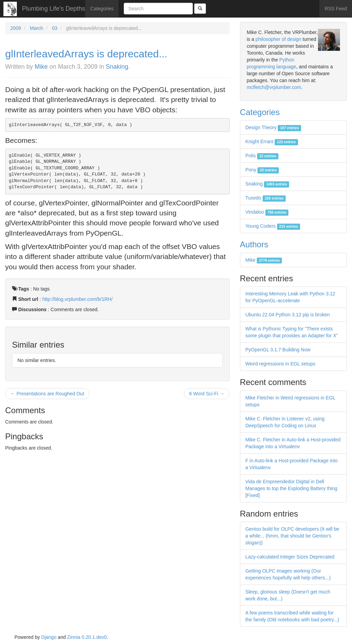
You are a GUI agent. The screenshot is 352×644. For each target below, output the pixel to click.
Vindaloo (267, 212)
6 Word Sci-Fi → (207, 394)
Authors (254, 244)
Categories (102, 9)
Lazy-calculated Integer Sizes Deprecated (290, 557)
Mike (41, 67)
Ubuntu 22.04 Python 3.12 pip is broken (288, 315)
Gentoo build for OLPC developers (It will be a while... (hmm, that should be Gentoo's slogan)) (292, 536)
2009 (16, 28)
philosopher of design (278, 39)
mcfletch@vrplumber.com (274, 87)
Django (49, 637)
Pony (262, 170)
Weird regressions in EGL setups (280, 364)
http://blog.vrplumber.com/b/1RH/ (78, 299)
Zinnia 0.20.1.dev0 (87, 637)
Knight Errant (272, 142)
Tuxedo (266, 198)
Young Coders (273, 226)
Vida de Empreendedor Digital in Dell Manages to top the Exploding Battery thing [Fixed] (291, 488)
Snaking (117, 67)
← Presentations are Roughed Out (47, 394)
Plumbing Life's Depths (54, 9)
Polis (262, 156)
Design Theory (273, 127)
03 (55, 28)
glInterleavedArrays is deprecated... (86, 54)
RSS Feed (336, 9)
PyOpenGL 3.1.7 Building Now (278, 350)
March (37, 28)
